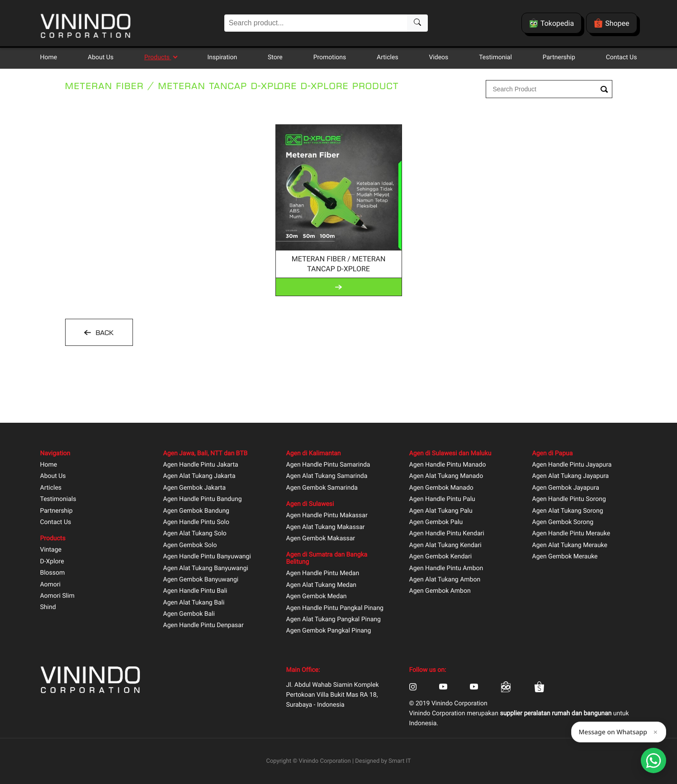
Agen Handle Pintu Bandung (203, 499)
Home (49, 57)
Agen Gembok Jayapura (566, 488)
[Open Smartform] (653, 760)
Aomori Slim (57, 596)
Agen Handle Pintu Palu (442, 499)
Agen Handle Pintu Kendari (447, 534)
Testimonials (58, 499)
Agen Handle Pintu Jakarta (201, 465)
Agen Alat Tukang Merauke (570, 545)
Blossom (53, 573)
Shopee (611, 23)
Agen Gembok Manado (441, 488)
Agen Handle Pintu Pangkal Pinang (335, 608)
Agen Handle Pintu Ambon (446, 569)
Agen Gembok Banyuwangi (201, 580)
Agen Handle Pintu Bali (195, 591)
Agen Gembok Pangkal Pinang (329, 631)
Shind (48, 607)
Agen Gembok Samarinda (322, 488)
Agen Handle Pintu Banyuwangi (207, 557)
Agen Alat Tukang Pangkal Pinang (334, 620)
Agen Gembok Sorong (563, 522)
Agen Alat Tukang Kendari (445, 545)
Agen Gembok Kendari (441, 557)
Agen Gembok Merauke (565, 557)
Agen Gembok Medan (317, 597)
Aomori (50, 585)
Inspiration (222, 57)
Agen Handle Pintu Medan (323, 574)
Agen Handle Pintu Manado (448, 465)
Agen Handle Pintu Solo (196, 522)
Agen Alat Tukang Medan (322, 585)
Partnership (559, 57)
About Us (101, 57)
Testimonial (495, 57)
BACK (104, 333)
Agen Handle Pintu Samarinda (328, 465)
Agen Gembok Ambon (440, 591)
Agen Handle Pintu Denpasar (204, 626)
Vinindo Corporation (325, 761)
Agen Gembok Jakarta (195, 488)
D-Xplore (52, 562)
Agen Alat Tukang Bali (194, 603)
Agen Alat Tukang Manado (446, 476)
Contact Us (622, 57)
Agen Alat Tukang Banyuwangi (206, 569)
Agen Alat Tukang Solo (195, 534)
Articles (388, 57)
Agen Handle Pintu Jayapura (572, 465)
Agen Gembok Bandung (196, 511)
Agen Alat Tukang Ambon (445, 580)
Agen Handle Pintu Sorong (569, 499)
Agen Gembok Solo (190, 545)
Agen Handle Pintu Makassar (327, 516)
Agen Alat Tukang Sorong (568, 511)
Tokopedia (552, 23)
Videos (438, 57)
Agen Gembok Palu (436, 522)
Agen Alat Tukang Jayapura (571, 476)
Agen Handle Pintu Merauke (571, 534)
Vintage (51, 550)
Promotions (330, 57)
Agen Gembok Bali (189, 614)
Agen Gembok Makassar (321, 539)
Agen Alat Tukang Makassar (326, 527)
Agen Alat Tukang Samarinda (327, 476)
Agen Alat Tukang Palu (441, 511)
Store (275, 57)
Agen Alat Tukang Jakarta (199, 476)
